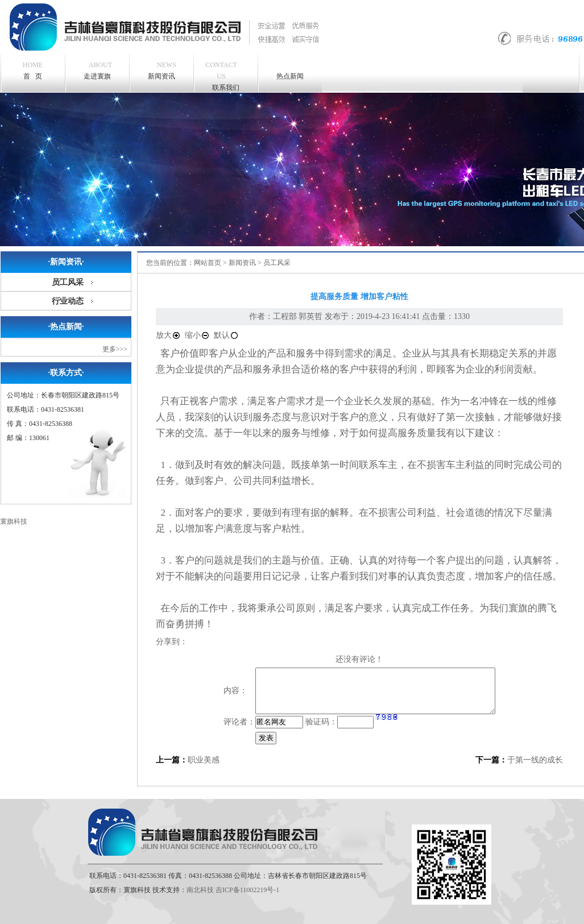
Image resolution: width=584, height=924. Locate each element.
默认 (226, 335)
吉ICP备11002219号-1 (247, 890)
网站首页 (208, 263)
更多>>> (115, 349)
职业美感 (204, 760)
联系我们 (221, 75)
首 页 (33, 71)
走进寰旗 (98, 70)
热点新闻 (290, 76)
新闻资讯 (162, 70)
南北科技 (200, 890)
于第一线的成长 (535, 760)
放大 (168, 335)
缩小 (197, 335)
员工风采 (68, 282)
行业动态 (68, 301)
